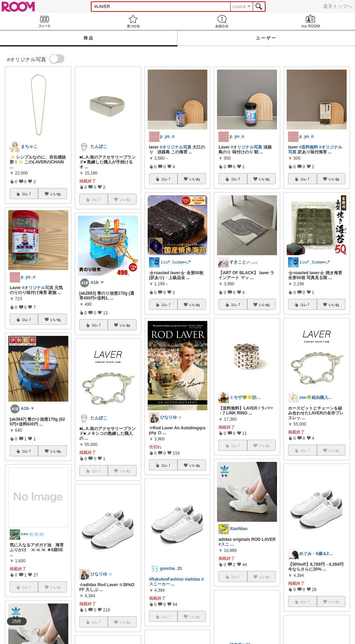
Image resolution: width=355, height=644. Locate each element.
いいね (55, 194)
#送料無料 (309, 147)
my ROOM (311, 21)
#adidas (193, 579)
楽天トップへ (338, 6)
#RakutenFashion (166, 579)
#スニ (224, 544)
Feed (44, 21)
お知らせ (222, 21)
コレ (27, 194)
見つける (133, 21)
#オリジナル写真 (38, 288)
